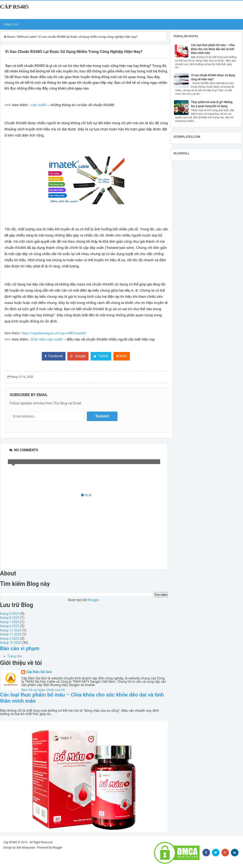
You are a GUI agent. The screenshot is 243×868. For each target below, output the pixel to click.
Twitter (101, 356)
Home (10, 37)
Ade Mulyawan (26, 848)
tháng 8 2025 (10, 618)
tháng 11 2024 (11, 634)
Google (78, 356)
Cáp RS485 (14, 7)
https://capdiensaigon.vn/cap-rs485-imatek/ (54, 333)
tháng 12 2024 (11, 630)
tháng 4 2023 (10, 639)
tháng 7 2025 (10, 622)
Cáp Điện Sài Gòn (39, 672)
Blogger (93, 600)
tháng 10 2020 (11, 643)
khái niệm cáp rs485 (47, 339)
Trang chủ (11, 24)
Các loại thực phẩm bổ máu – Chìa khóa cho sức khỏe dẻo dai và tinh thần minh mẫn (213, 49)
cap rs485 (39, 105)
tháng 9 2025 (10, 614)
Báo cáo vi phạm (20, 648)
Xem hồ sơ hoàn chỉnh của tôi (43, 690)
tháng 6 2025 (10, 626)
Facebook (54, 356)
